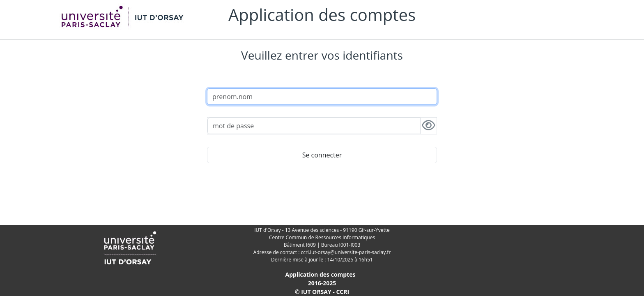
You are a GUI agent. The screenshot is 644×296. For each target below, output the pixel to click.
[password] (314, 126)
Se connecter (322, 155)
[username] (322, 97)
